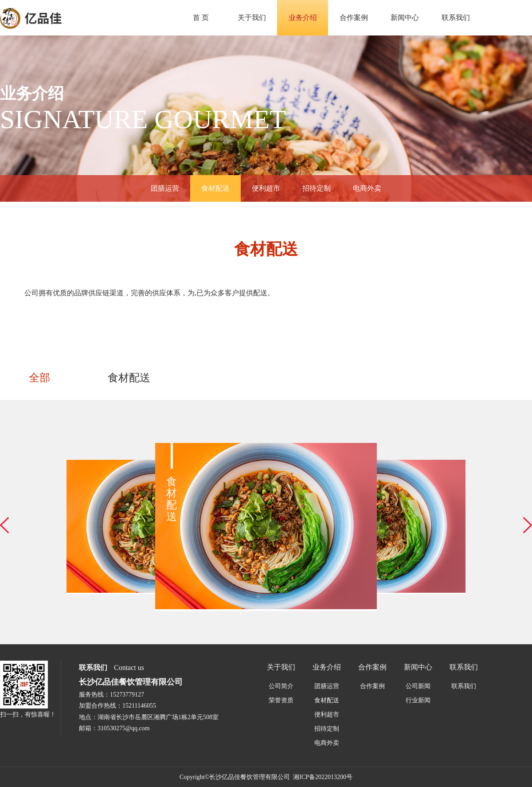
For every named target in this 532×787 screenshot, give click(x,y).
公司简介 (281, 686)
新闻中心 (405, 18)
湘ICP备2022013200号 (323, 777)
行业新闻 (418, 700)
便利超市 (266, 188)
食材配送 (215, 188)
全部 (39, 378)
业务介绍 (303, 18)
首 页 (201, 18)
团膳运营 (165, 188)
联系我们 (456, 18)
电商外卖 (367, 188)
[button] (4, 525)
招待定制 (317, 188)
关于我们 (252, 18)
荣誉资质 (281, 700)
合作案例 (354, 18)
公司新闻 (418, 686)
